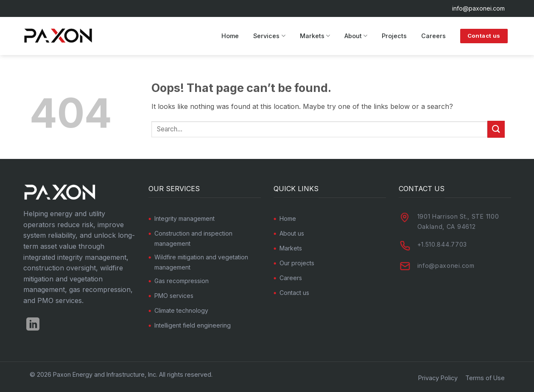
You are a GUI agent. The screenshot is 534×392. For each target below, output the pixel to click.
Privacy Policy (438, 378)
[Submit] (496, 129)
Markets (315, 36)
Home (230, 36)
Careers (433, 36)
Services (269, 36)
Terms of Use (485, 378)
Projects (394, 36)
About (356, 36)
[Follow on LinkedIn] (33, 325)
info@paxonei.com (478, 8)
